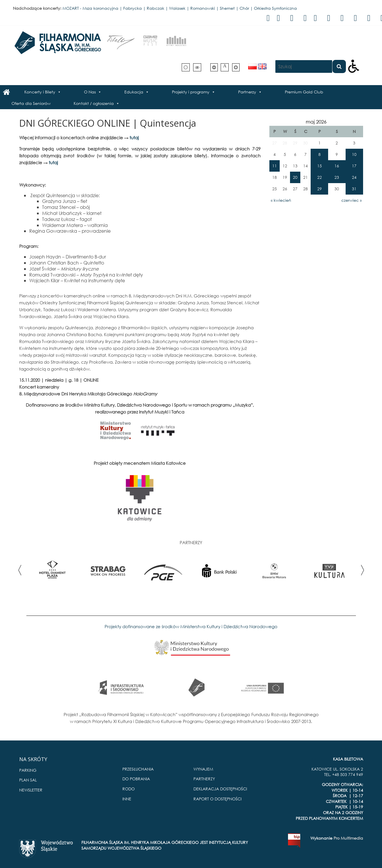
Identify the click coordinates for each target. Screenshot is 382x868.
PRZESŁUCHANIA (138, 769)
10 (354, 154)
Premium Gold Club (304, 92)
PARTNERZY (204, 779)
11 (275, 166)
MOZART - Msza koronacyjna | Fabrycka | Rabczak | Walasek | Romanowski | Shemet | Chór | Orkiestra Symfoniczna (180, 8)
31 (354, 189)
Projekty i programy (191, 92)
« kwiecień (281, 200)
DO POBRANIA (136, 779)
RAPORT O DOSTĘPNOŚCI (218, 799)
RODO (129, 789)
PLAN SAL (28, 780)
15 (320, 166)
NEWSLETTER (31, 790)
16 (337, 166)
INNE (127, 799)
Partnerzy (247, 92)
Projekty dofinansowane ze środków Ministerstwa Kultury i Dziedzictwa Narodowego (191, 626)
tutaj (134, 138)
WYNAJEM (203, 769)
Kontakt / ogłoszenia (94, 103)
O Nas (90, 92)
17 (354, 166)
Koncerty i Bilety (40, 92)
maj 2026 (316, 122)
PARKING (28, 770)
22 (320, 177)
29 (320, 189)
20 (295, 177)
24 (354, 177)
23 (337, 177)
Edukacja (134, 92)
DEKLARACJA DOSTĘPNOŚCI (220, 789)
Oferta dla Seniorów (31, 103)
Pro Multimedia (348, 838)
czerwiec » (351, 200)
